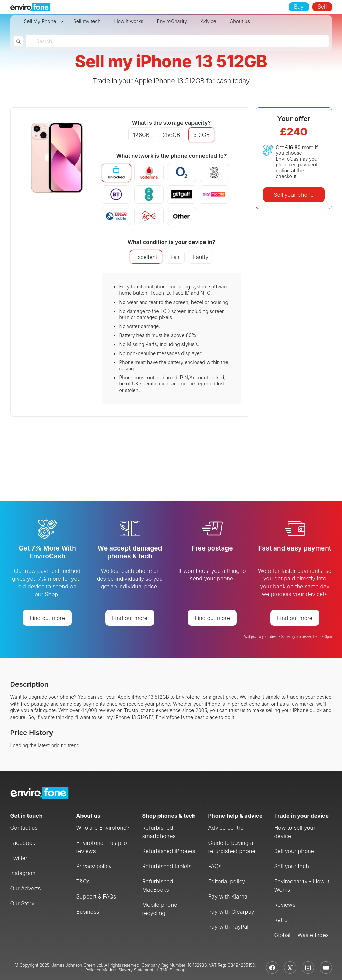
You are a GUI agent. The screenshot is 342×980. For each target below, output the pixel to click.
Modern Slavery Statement (128, 970)
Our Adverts (26, 888)
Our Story (23, 903)
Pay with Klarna (228, 896)
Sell (322, 7)
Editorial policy (227, 881)
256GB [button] (171, 135)
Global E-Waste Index (302, 935)
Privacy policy (94, 866)
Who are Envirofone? (103, 828)
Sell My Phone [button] (40, 21)
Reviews (285, 905)
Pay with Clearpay (231, 912)
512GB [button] (201, 135)
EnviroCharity (172, 21)
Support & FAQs (96, 896)
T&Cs (83, 881)
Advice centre (226, 828)
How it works (129, 21)
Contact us (24, 828)
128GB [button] (141, 135)
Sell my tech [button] (87, 21)
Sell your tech (292, 866)
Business (88, 912)
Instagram (23, 873)
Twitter (19, 858)
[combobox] (37, 41)
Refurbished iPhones (169, 851)
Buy (299, 7)
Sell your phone (294, 195)
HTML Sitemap (171, 970)
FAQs (215, 866)
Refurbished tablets (167, 866)
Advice (208, 21)
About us (240, 21)
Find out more (47, 618)
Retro (281, 920)
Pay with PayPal (229, 927)
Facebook (23, 843)
